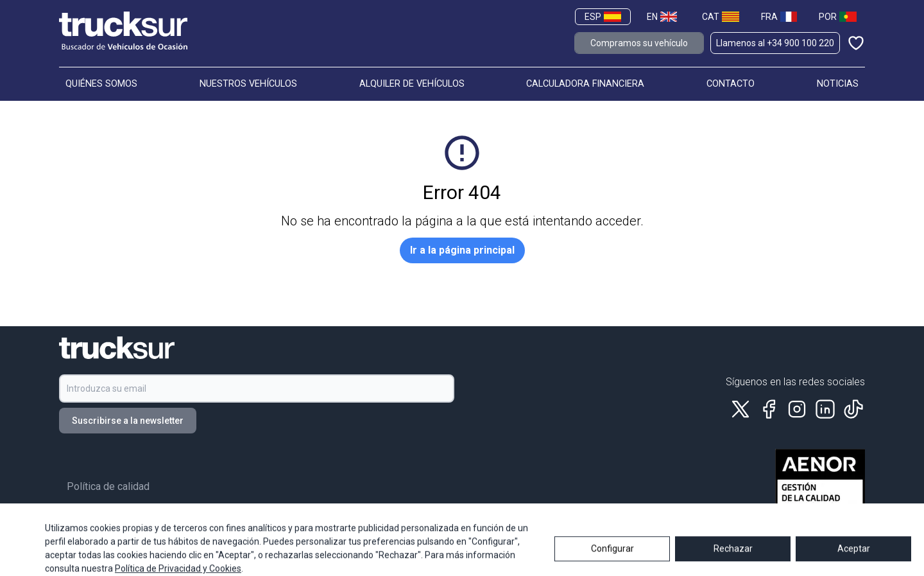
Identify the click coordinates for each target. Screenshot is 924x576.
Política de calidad (108, 486)
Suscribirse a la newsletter (128, 421)
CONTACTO (731, 84)
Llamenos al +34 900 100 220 (775, 43)
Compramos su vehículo (639, 43)
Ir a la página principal (462, 250)
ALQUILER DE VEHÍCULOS (412, 84)
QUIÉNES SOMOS (101, 84)
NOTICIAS (838, 84)
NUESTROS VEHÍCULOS (248, 84)
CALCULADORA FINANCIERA (585, 84)
